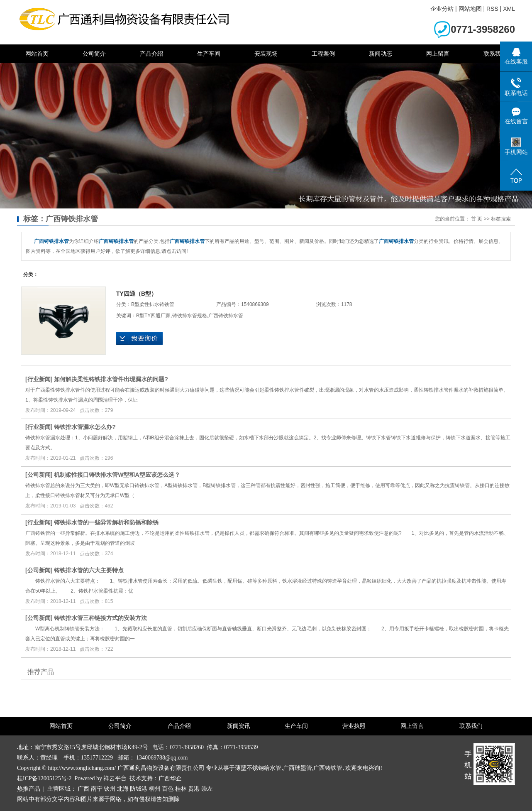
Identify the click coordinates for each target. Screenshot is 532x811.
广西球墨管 (298, 768)
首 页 (477, 219)
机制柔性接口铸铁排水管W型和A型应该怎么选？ (117, 475)
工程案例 (323, 54)
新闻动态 (381, 54)
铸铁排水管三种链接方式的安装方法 (100, 618)
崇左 (207, 789)
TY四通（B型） (137, 294)
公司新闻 (39, 475)
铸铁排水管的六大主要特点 (89, 570)
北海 (123, 789)
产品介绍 (151, 54)
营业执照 (354, 726)
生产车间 (209, 54)
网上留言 (438, 54)
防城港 (139, 789)
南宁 (97, 789)
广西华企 (170, 778)
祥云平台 (115, 778)
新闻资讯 (239, 726)
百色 (168, 789)
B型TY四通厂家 (153, 316)
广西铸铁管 (328, 768)
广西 (83, 789)
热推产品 (29, 789)
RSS (492, 9)
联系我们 (495, 54)
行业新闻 (39, 379)
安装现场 (266, 54)
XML (509, 9)
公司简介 (94, 54)
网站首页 (37, 54)
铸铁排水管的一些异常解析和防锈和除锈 (106, 522)
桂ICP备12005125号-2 (44, 778)
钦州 (110, 789)
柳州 (155, 789)
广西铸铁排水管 (226, 316)
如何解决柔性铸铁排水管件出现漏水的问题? (111, 379)
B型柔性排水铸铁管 (153, 304)
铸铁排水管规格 (190, 316)
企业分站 (442, 9)
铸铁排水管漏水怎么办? (85, 427)
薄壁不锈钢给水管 (258, 768)
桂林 (181, 789)
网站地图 (470, 9)
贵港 (194, 789)
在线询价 (139, 338)
